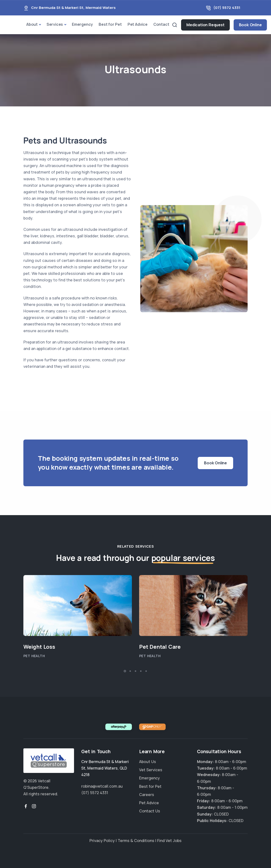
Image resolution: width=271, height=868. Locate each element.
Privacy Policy (102, 841)
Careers (147, 795)
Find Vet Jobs (169, 841)
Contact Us (150, 811)
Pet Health (34, 656)
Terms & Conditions (136, 841)
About (32, 24)
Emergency (82, 24)
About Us (148, 762)
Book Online (250, 25)
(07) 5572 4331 (227, 8)
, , (105, 768)
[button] (125, 671)
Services (55, 24)
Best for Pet (110, 24)
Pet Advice (138, 24)
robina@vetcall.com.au (102, 786)
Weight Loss (39, 647)
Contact (161, 24)
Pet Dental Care (160, 647)
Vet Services (151, 770)
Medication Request (205, 25)
